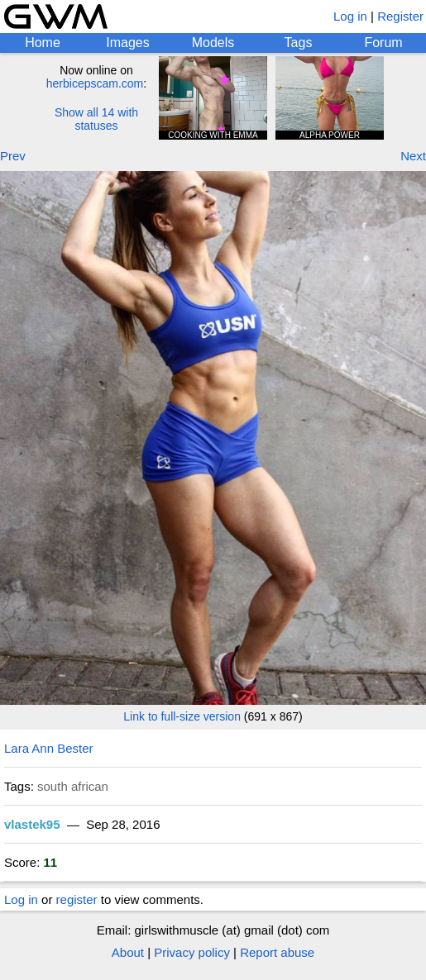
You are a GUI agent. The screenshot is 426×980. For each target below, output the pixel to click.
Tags (299, 43)
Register (400, 16)
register (77, 899)
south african (73, 786)
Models (213, 43)
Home (43, 43)
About (128, 952)
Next (413, 156)
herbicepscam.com (95, 83)
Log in (350, 16)
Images (127, 43)
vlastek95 (32, 824)
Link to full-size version (182, 716)
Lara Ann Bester (49, 748)
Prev (13, 156)
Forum (383, 43)
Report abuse (277, 952)
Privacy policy (192, 952)
